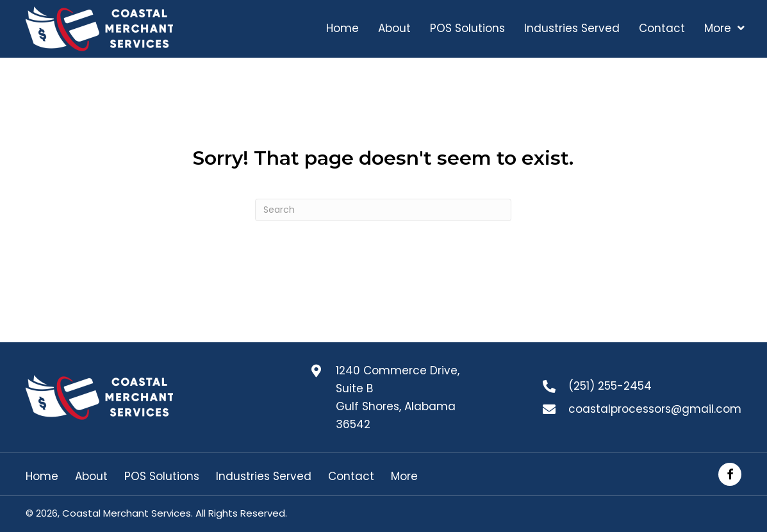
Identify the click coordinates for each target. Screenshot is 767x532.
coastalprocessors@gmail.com (655, 409)
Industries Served (264, 477)
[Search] (383, 210)
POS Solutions (162, 477)
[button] (730, 474)
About (91, 477)
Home (42, 477)
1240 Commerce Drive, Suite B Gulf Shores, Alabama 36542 (398, 397)
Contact (351, 477)
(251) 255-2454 (610, 386)
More (404, 477)
